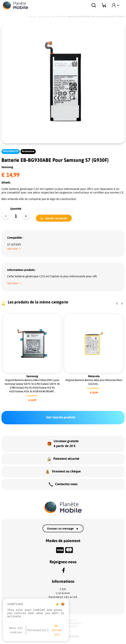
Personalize (37, 630)
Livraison (63, 593)
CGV (63, 589)
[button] (54, 218)
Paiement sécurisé (63, 597)
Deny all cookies (16, 630)
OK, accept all (57, 630)
